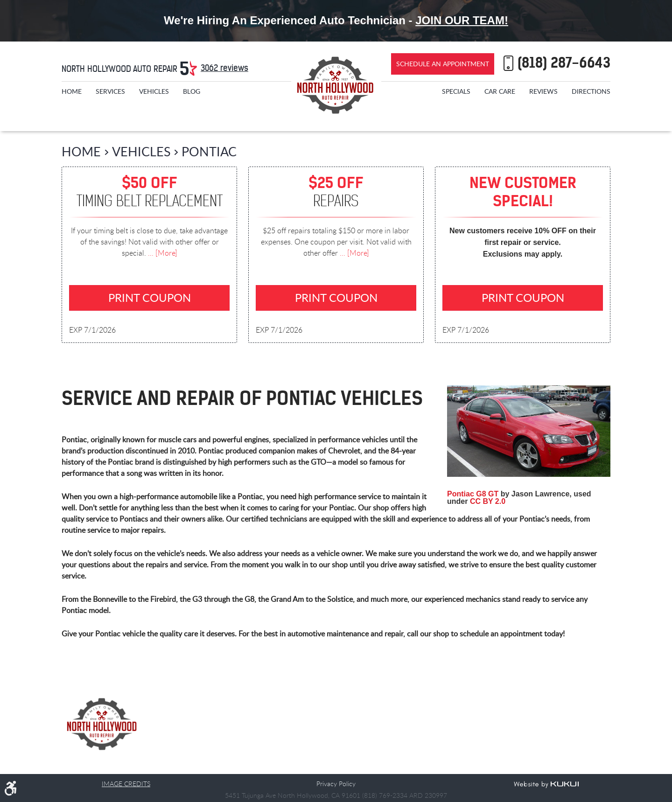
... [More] (162, 253)
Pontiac (209, 151)
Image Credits (126, 784)
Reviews (543, 91)
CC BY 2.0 (488, 502)
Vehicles (154, 91)
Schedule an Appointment (443, 64)
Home (72, 91)
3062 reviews (224, 68)
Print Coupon (150, 298)
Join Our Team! (462, 20)
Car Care (500, 91)
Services (110, 91)
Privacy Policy (336, 784)
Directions (591, 91)
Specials (456, 91)
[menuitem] (72, 91)
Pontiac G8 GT (473, 494)
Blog (192, 91)
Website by (546, 785)
